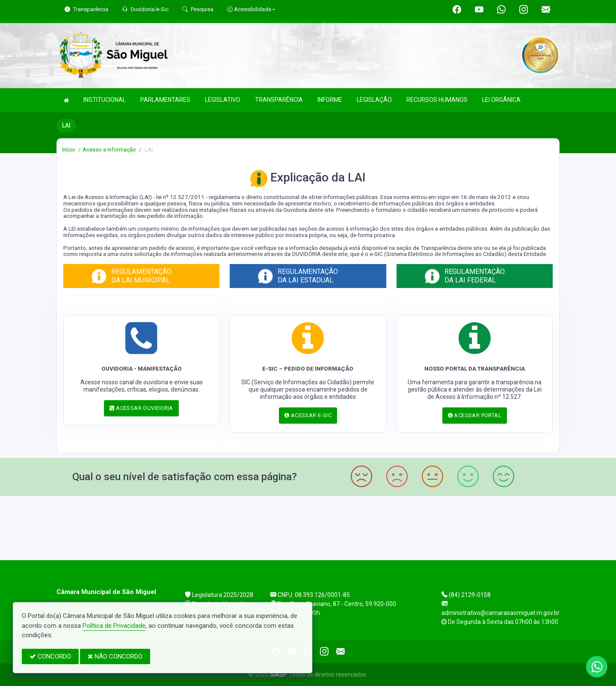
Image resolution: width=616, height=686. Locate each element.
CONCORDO (50, 656)
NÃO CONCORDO (115, 656)
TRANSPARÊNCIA (279, 100)
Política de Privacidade (114, 626)
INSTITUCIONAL (105, 100)
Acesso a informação (109, 150)
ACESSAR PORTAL (475, 415)
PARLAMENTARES (165, 100)
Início (69, 150)
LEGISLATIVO (223, 100)
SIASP (278, 674)
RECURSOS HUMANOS (437, 100)
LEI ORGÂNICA (501, 100)
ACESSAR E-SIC (308, 415)
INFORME (330, 100)
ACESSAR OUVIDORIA (141, 408)
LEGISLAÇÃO (374, 100)
